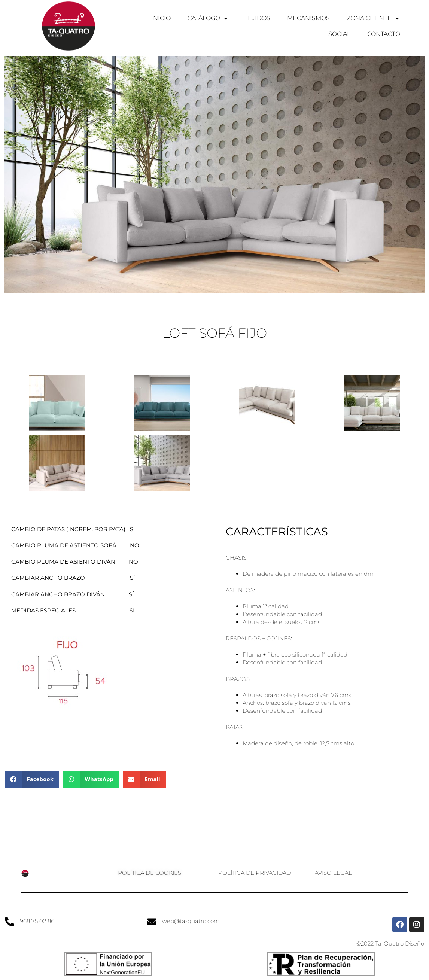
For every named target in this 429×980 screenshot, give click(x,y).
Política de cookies (150, 873)
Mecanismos (308, 18)
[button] (32, 779)
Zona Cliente (373, 18)
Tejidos (257, 18)
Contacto (384, 34)
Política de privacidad (255, 873)
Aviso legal (333, 873)
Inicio (161, 18)
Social (339, 34)
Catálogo (208, 18)
